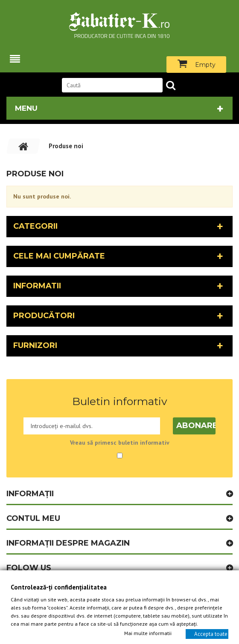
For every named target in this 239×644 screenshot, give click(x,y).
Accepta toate (211, 634)
